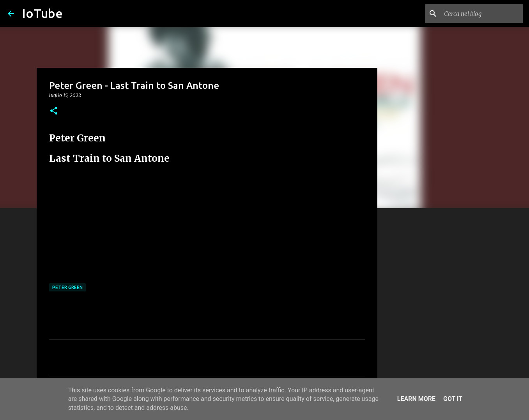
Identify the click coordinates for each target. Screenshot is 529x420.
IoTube (42, 13)
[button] (54, 111)
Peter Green (67, 287)
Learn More (416, 399)
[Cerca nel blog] (482, 14)
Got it (453, 399)
